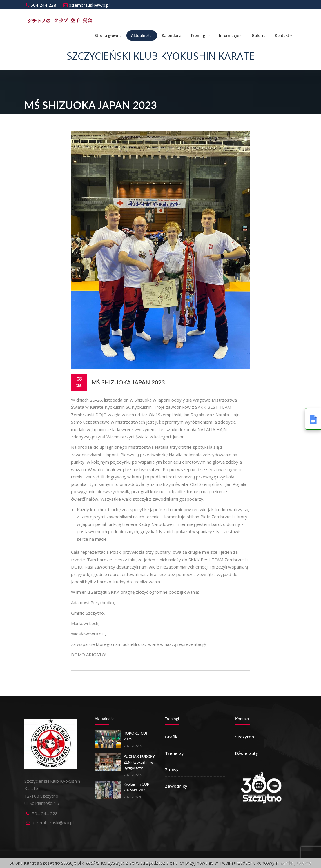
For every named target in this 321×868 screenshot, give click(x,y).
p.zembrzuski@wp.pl (86, 5)
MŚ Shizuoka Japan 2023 (128, 382)
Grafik (171, 737)
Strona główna (108, 35)
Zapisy (172, 769)
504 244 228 (41, 5)
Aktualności (142, 35)
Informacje (231, 35)
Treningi (200, 35)
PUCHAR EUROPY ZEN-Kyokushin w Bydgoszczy (139, 762)
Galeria (259, 35)
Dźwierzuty (247, 753)
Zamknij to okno (296, 863)
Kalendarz (171, 35)
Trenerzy (174, 753)
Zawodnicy (176, 786)
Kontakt (284, 35)
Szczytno (245, 737)
